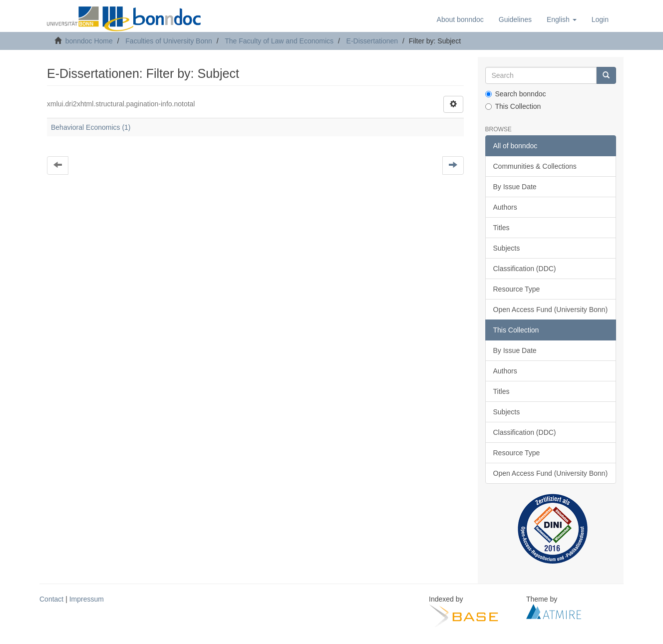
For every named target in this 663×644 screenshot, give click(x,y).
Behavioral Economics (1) (91, 127)
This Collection (513, 106)
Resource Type (517, 289)
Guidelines (515, 19)
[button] (562, 19)
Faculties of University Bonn (169, 41)
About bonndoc (460, 19)
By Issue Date (515, 187)
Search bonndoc (516, 94)
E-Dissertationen (372, 41)
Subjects (507, 248)
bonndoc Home (89, 41)
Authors (505, 207)
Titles (501, 228)
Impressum (87, 599)
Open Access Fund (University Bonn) (551, 310)
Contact (51, 599)
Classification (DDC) (525, 269)
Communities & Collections (535, 166)
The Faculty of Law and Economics (279, 41)
